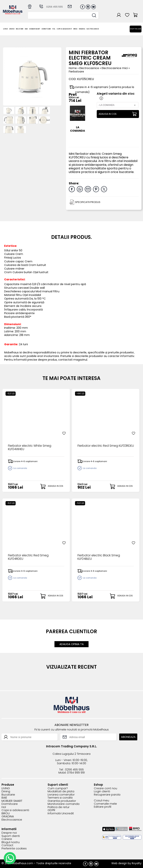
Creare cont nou (105, 788)
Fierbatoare (76, 72)
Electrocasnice (93, 29)
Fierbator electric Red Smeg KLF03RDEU (106, 446)
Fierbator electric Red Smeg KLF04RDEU (28, 557)
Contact (7, 845)
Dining (12, 29)
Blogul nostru (11, 842)
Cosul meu (101, 801)
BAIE (26, 29)
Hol (54, 29)
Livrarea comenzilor (61, 795)
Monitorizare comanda (64, 804)
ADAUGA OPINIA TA (71, 644)
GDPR (51, 810)
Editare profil (103, 807)
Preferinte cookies (14, 849)
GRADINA (82, 29)
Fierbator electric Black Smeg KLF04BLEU (99, 557)
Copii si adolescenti (64, 29)
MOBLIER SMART (35, 29)
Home (73, 68)
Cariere (7, 839)
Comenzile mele (105, 804)
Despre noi (9, 833)
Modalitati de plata (61, 791)
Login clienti (102, 791)
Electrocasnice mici (115, 68)
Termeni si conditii (60, 798)
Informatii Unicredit (61, 813)
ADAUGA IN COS (108, 114)
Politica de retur (59, 807)
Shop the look (136, 29)
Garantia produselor (62, 801)
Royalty (137, 863)
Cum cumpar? (58, 788)
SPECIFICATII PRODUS (88, 202)
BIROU (75, 29)
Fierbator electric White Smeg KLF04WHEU (30, 448)
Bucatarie (20, 29)
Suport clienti (11, 836)
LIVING (6, 29)
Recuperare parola (107, 795)
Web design (119, 863)
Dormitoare (46, 29)
